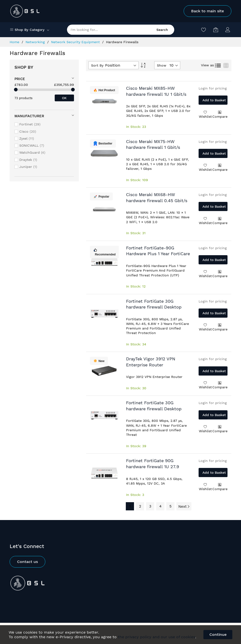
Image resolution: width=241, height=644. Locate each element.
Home (15, 42)
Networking (36, 42)
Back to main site (208, 11)
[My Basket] (216, 30)
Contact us (27, 562)
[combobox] (121, 30)
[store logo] (25, 11)
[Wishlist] (204, 30)
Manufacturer (29, 116)
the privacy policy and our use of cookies (157, 637)
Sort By (97, 65)
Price (20, 79)
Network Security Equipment (76, 42)
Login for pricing (213, 88)
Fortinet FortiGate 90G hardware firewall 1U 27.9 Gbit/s (153, 467)
